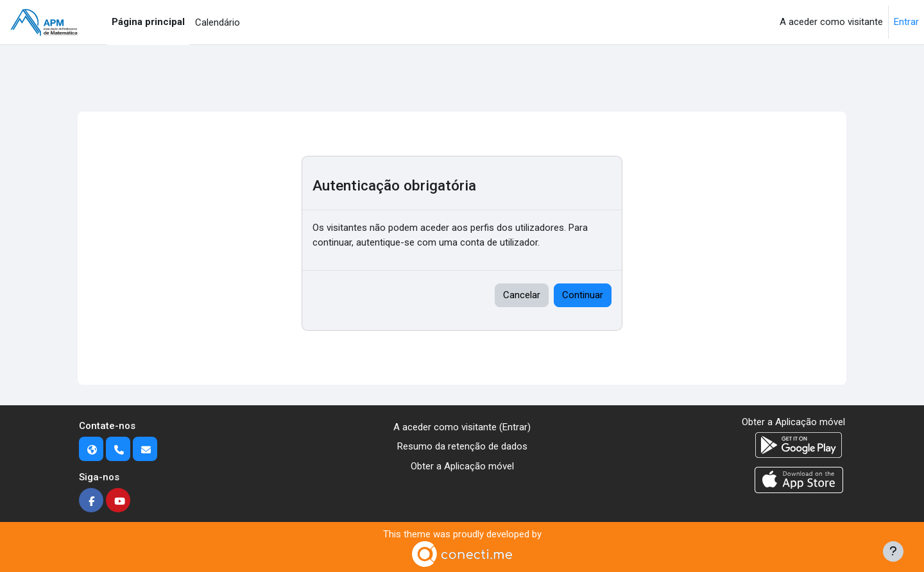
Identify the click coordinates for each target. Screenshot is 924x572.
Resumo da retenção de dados (462, 446)
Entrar (906, 22)
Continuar (583, 295)
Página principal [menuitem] (148, 22)
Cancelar (522, 295)
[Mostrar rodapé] (893, 551)
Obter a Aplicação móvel (462, 466)
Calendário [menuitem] (218, 22)
